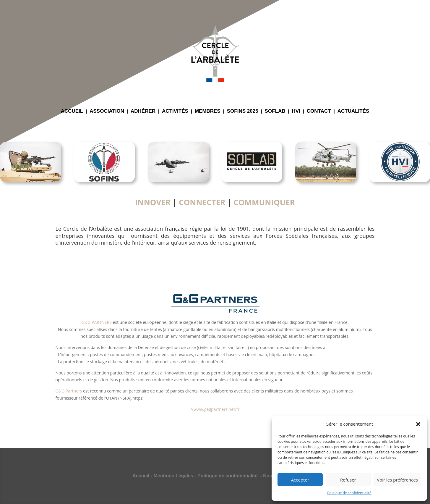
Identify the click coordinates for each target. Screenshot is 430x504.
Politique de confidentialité (349, 493)
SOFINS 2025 (243, 112)
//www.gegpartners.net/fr (215, 409)
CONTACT (319, 112)
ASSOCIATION (107, 112)
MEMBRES (208, 112)
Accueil (141, 476)
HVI (296, 112)
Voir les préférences (397, 480)
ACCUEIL (72, 112)
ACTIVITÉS (175, 112)
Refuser (348, 480)
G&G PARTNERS (97, 322)
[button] (418, 424)
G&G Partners (69, 391)
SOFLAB (275, 112)
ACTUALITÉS (353, 112)
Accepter (300, 480)
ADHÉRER (143, 112)
